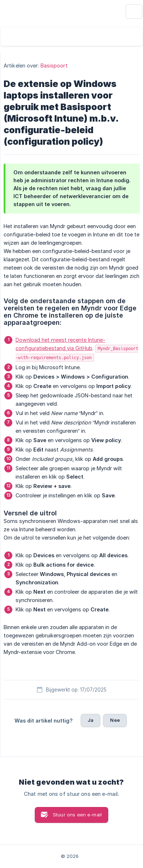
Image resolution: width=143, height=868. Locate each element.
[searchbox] (71, 36)
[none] (134, 12)
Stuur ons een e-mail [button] (77, 815)
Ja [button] (91, 720)
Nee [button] (115, 720)
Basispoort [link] (54, 66)
